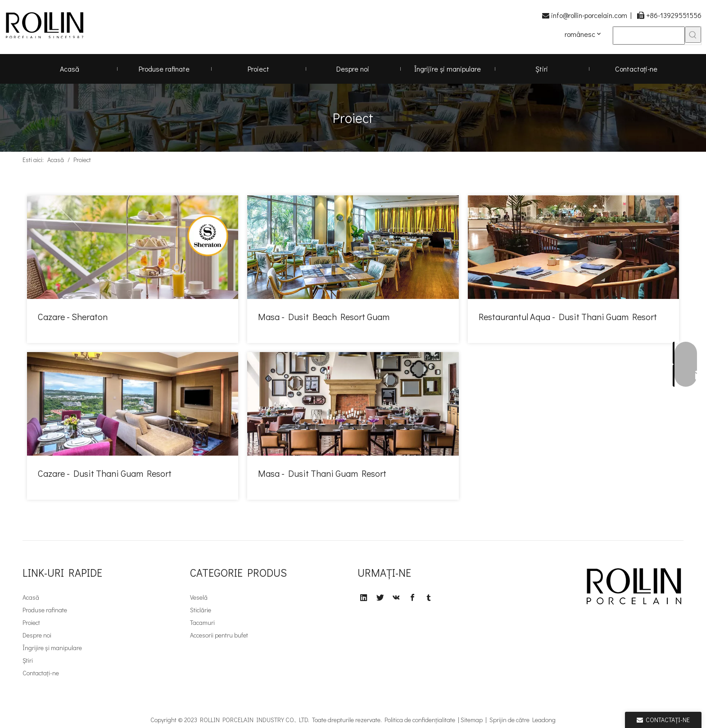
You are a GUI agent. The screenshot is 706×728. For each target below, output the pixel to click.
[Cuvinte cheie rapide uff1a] (693, 35)
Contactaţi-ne (41, 673)
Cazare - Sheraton (73, 317)
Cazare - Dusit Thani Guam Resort (105, 473)
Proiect (31, 622)
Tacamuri (202, 622)
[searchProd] (649, 36)
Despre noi (37, 635)
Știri (28, 660)
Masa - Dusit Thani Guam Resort (322, 473)
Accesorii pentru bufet (219, 635)
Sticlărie (201, 610)
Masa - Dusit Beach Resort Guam (324, 317)
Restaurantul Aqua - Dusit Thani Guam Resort (568, 317)
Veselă (199, 597)
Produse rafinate (45, 610)
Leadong (544, 720)
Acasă (31, 597)
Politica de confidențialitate (420, 720)
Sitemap (472, 720)
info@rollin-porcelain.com (589, 15)
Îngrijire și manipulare (52, 648)
